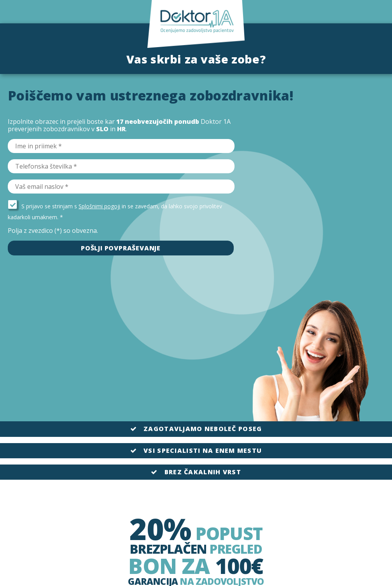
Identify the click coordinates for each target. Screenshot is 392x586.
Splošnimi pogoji (99, 206)
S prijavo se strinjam (40, 206)
